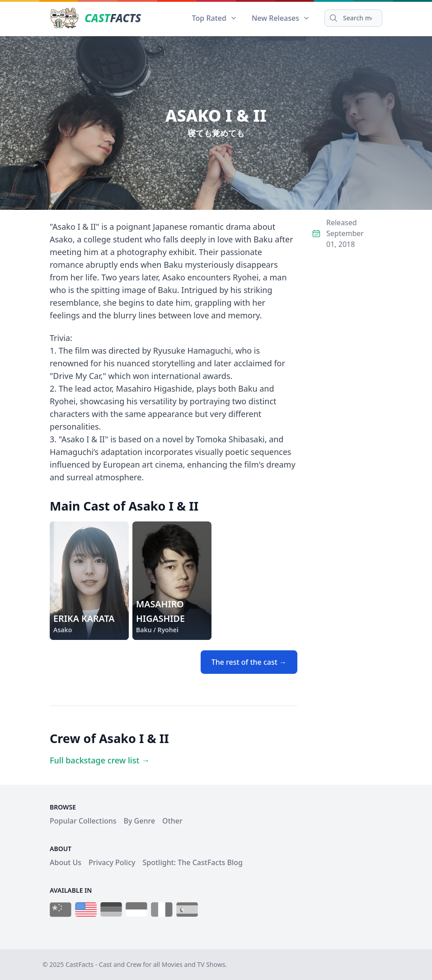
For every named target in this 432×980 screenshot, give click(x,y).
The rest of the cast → (249, 662)
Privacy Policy (112, 862)
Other (172, 821)
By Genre (140, 821)
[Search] (353, 18)
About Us (66, 862)
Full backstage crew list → (100, 760)
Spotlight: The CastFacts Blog (192, 862)
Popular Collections (83, 821)
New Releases (281, 18)
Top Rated (215, 18)
